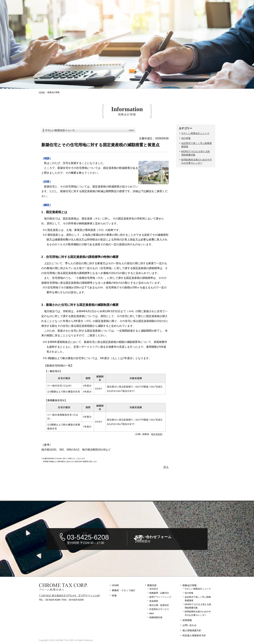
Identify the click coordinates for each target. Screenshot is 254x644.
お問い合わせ (227, 12)
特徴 (74, 12)
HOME (115, 585)
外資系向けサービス (159, 609)
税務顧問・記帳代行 (159, 593)
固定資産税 (157, 434)
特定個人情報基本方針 (194, 635)
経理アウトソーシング (160, 597)
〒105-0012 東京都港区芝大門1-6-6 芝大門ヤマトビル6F (69, 596)
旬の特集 (186, 138)
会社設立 (154, 589)
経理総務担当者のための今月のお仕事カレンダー (197, 161)
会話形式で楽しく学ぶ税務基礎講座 (197, 145)
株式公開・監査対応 (159, 605)
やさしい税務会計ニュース (195, 133)
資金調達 (154, 601)
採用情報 (189, 12)
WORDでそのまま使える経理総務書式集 (196, 153)
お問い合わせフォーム (172, 539)
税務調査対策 (156, 617)
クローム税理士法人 (63, 587)
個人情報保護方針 (192, 630)
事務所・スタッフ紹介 (31, 12)
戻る (166, 467)
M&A (152, 613)
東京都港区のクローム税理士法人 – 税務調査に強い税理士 (46, 5)
